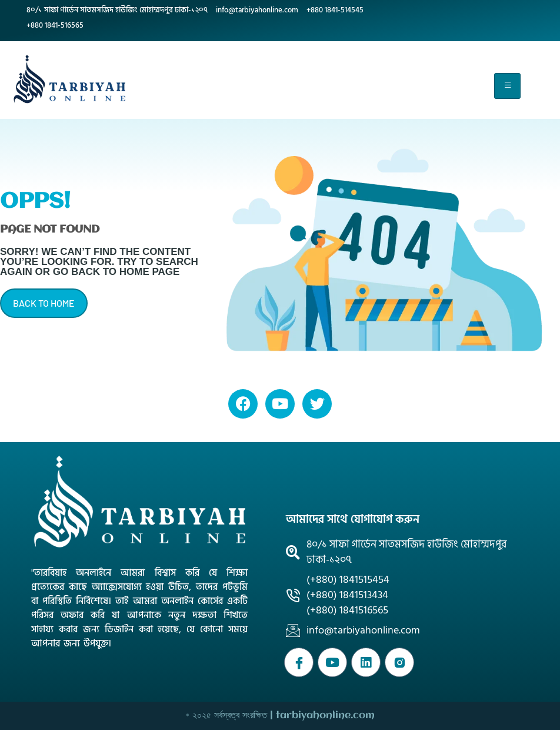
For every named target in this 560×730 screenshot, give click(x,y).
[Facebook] (299, 662)
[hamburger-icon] (507, 86)
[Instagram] (399, 662)
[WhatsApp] (366, 662)
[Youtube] (332, 662)
